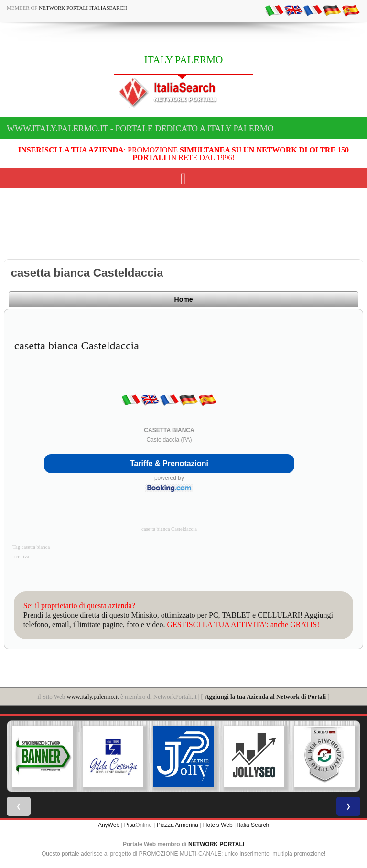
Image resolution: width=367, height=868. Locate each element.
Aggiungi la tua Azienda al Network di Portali (265, 697)
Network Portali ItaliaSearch (83, 8)
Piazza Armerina (178, 825)
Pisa (130, 825)
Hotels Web (218, 825)
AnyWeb (109, 825)
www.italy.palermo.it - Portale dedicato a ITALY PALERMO (140, 129)
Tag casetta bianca (31, 547)
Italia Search (253, 825)
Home (184, 299)
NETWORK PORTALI (216, 844)
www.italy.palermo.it (93, 697)
